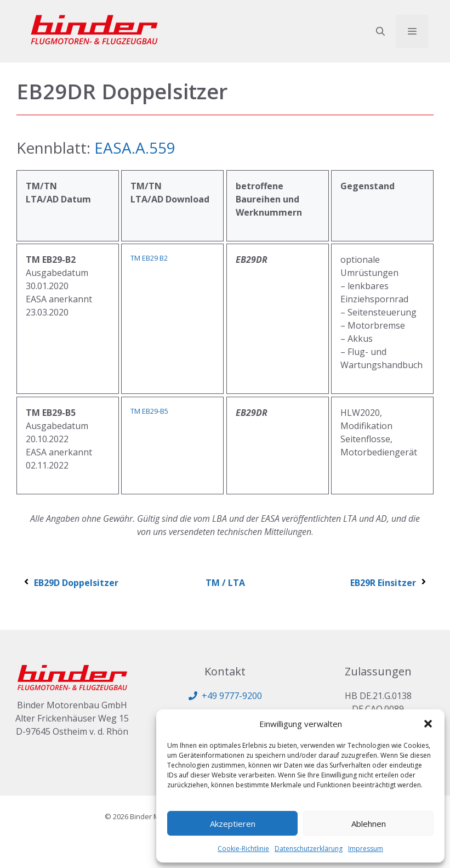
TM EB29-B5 (149, 411)
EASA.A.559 (135, 148)
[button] (428, 724)
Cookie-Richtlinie (243, 849)
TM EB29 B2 (149, 258)
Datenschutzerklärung (309, 849)
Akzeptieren (233, 824)
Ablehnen (369, 824)
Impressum (366, 849)
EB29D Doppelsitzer (70, 583)
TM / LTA (225, 583)
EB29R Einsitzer (389, 583)
